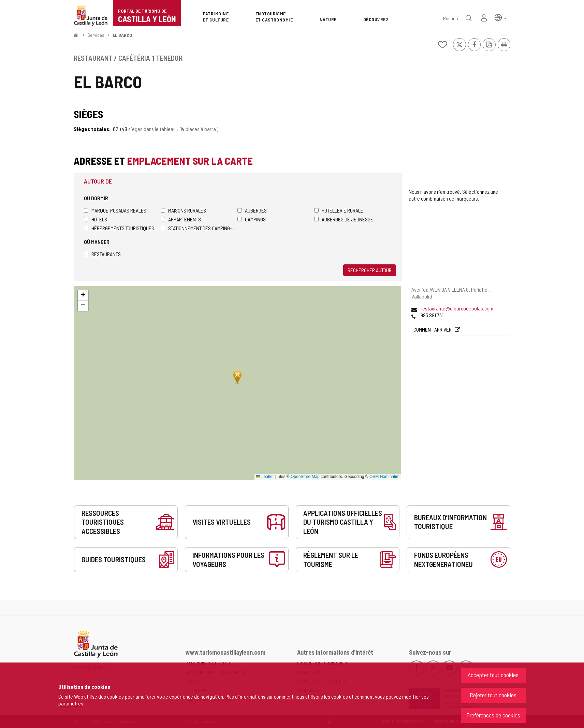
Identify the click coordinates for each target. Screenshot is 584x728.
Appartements (181, 219)
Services (96, 35)
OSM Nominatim (384, 477)
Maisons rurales (183, 210)
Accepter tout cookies (493, 675)
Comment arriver (433, 329)
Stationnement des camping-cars (199, 228)
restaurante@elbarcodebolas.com (457, 308)
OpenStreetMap (305, 477)
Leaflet (265, 477)
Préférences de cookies (493, 715)
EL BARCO (122, 35)
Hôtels (96, 219)
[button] (501, 17)
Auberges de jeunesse (344, 219)
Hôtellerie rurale (339, 210)
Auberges (252, 210)
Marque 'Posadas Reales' (115, 210)
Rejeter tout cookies (493, 695)
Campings (252, 219)
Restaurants (102, 254)
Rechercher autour (370, 270)
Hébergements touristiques (119, 228)
